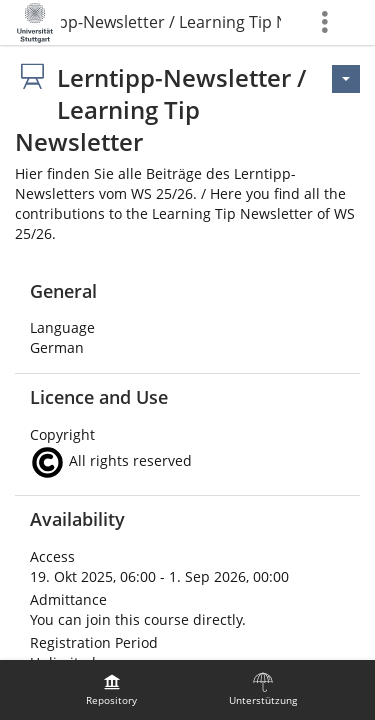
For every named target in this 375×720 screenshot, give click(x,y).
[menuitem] (112, 690)
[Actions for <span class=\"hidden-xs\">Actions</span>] (346, 79)
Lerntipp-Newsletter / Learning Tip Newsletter (171, 22)
